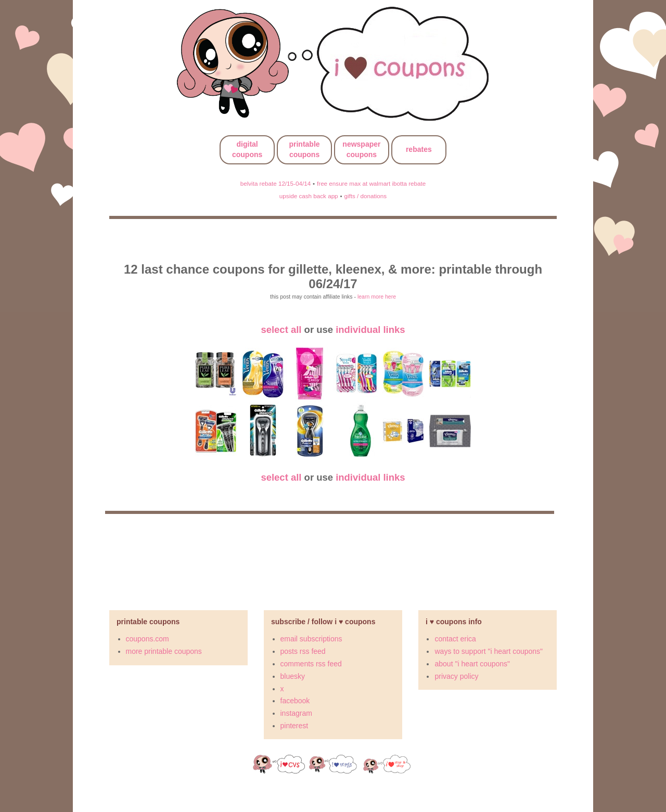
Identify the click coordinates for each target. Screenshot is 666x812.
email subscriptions (311, 639)
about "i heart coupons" (472, 664)
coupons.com (148, 639)
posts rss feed (303, 651)
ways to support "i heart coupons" (489, 651)
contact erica (455, 639)
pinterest (294, 726)
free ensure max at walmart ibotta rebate (371, 183)
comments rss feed (311, 664)
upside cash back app (309, 196)
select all (281, 330)
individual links (370, 330)
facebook (295, 701)
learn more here (377, 297)
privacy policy (456, 676)
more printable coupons (164, 651)
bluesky (293, 676)
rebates (419, 149)
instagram (296, 713)
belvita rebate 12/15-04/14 (276, 183)
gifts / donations (365, 196)
